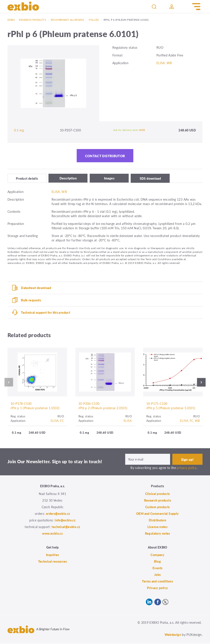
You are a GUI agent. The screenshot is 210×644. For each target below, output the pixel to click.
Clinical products (157, 494)
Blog (157, 562)
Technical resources (53, 562)
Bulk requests (31, 300)
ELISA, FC (57, 421)
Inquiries (52, 555)
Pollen (94, 20)
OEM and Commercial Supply (158, 514)
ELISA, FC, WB (190, 421)
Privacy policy (157, 588)
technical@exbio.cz (66, 527)
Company (157, 555)
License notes (157, 527)
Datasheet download (36, 288)
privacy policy (187, 468)
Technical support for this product (46, 313)
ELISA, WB (164, 63)
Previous (8, 383)
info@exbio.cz (65, 521)
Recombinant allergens (67, 20)
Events (157, 568)
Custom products (158, 507)
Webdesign (173, 635)
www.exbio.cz (52, 534)
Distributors (158, 521)
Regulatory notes (158, 534)
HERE (142, 130)
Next (202, 383)
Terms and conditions (157, 582)
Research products (32, 20)
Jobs (158, 575)
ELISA (128, 421)
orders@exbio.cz (58, 514)
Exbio (11, 20)
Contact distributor (105, 156)
